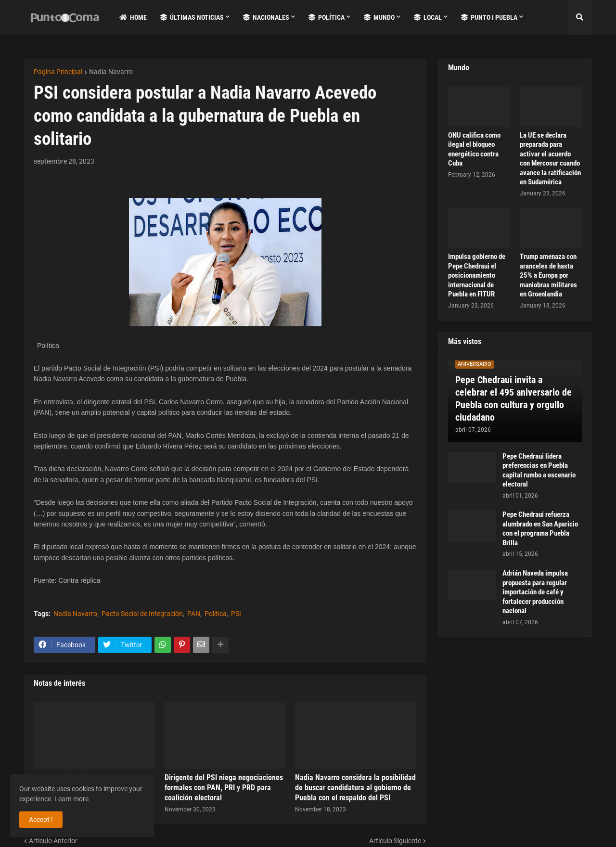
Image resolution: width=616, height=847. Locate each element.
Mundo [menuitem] (379, 17)
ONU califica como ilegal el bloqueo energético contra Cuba (474, 149)
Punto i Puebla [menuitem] (489, 17)
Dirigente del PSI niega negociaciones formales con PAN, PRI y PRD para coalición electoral (224, 788)
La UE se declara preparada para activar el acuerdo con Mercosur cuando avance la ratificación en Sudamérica (550, 159)
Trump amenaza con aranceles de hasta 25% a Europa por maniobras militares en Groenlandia (548, 275)
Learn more (71, 799)
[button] (579, 17)
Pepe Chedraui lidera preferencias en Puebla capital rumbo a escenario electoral (539, 470)
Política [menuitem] (327, 17)
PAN (194, 614)
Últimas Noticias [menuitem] (192, 17)
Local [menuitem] (428, 17)
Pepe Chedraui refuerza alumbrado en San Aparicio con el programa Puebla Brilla (540, 529)
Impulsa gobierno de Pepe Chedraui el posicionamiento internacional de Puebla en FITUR (477, 275)
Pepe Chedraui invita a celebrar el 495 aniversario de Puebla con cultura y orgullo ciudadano (513, 398)
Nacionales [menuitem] (266, 17)
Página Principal (58, 72)
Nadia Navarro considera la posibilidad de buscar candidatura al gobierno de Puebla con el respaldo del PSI (355, 788)
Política (216, 614)
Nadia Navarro (111, 72)
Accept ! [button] (41, 820)
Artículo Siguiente (395, 841)
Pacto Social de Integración (142, 614)
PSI (236, 614)
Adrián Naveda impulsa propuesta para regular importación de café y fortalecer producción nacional (535, 592)
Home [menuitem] (133, 17)
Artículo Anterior (53, 841)
